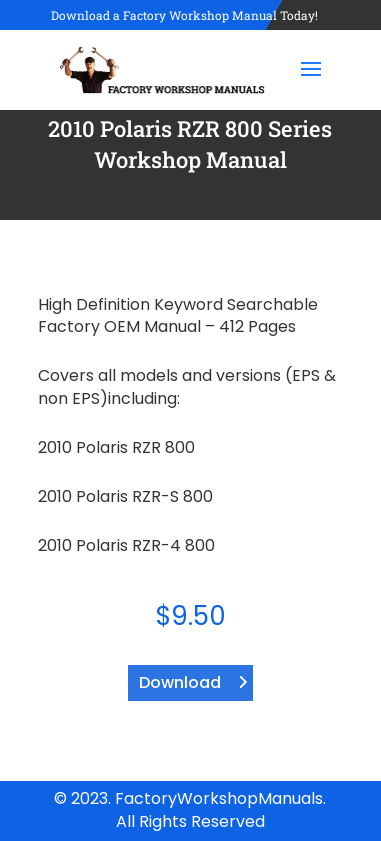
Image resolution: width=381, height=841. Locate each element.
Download (180, 682)
